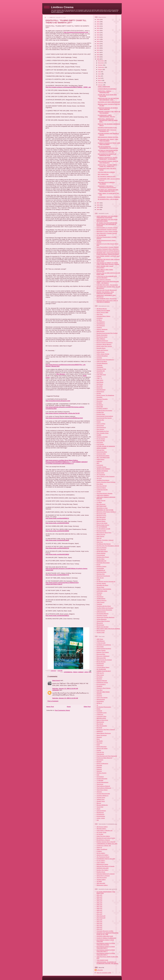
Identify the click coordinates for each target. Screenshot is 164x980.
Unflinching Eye (101, 612)
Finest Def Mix (101, 441)
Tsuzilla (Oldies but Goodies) (105, 608)
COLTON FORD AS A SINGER (106, 172)
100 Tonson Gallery (102, 827)
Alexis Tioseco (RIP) (102, 312)
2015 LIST (99, 922)
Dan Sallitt (100, 386)
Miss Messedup (101, 517)
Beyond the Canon (102, 337)
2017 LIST (99, 925)
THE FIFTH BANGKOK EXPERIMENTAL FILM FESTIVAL (108, 147)
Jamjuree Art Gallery (102, 855)
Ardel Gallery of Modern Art (104, 830)
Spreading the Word (102, 585)
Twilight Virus (101, 799)
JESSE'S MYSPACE (102, 471)
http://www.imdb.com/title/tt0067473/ (57, 575)
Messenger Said (101, 514)
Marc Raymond (101, 504)
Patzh (98, 745)
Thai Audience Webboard (104, 788)
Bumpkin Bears (101, 348)
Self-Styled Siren (101, 572)
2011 (98, 52)
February (101, 83)
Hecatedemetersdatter (103, 456)
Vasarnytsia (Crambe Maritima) (105, 617)
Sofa (98, 775)
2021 (98, 30)
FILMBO (99, 435)
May (99, 76)
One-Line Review (101, 548)
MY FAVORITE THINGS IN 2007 (107, 177)
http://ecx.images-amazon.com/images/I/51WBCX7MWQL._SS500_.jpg (68, 87)
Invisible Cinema (101, 467)
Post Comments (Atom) (62, 710)
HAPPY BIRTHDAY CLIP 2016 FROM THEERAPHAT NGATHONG (107, 217)
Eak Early (99, 679)
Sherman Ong (101, 574)
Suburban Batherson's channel (106, 874)
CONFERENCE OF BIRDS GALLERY (107, 844)
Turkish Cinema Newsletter (104, 610)
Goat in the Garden (102, 697)
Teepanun (99, 593)
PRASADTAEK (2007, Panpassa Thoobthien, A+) (107, 131)
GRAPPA (99, 694)
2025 (98, 22)
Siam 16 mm (100, 578)
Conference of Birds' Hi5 (104, 846)
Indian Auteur (100, 459)
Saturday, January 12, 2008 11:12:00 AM (65, 698)
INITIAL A (99, 703)
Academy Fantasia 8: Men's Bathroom (108, 249)
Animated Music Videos (103, 316)
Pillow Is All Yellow (102, 748)
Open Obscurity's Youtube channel (107, 233)
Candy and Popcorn (102, 350)
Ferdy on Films (101, 424)
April (100, 78)
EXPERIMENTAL (68, 672)
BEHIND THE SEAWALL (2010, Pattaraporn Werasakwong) (105, 293)
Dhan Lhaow (100, 675)
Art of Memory (101, 322)
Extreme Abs (100, 420)
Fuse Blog (100, 690)
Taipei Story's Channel (103, 876)
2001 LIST (99, 895)
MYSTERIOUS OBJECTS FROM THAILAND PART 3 (106, 951)
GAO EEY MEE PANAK (103, 692)
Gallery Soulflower (102, 849)
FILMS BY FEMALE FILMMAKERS (106, 938)
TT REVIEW (100, 780)
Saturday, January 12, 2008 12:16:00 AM (65, 689)
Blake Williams (101, 339)
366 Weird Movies (102, 309)
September (101, 67)
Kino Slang (100, 484)
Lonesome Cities (101, 716)
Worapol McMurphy (102, 805)
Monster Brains (101, 521)
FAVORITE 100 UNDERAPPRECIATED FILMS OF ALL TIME (107, 934)
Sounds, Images (101, 583)
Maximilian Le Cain (102, 508)
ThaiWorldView (101, 599)
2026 (98, 19)
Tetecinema (100, 784)
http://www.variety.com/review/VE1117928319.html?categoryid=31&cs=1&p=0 (62, 583)
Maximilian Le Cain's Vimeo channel (107, 231)
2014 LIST (99, 920)
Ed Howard (100, 405)
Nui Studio (100, 741)
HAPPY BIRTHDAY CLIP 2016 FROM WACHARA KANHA (107, 220)
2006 (98, 205)
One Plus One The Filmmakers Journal (108, 546)
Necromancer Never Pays (104, 533)
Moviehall (99, 728)
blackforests (100, 812)
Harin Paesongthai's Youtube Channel (108, 247)
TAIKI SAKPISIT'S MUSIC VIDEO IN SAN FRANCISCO (108, 162)
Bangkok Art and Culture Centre (106, 838)
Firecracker (100, 442)
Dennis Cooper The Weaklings (105, 395)
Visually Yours (101, 801)
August (100, 69)
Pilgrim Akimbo (101, 553)
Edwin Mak (100, 407)
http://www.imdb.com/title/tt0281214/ (57, 548)
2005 (98, 207)
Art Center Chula (101, 832)
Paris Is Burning (101, 549)
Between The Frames (103, 652)
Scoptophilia (100, 568)
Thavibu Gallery (101, 879)
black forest (56, 680)
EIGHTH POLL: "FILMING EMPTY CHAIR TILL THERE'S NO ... (107, 166)
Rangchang (100, 760)
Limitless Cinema (62, 7)
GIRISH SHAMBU (102, 448)
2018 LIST (99, 927)
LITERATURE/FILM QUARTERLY (107, 89)
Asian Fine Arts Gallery (103, 836)
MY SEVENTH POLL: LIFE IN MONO (108, 199)
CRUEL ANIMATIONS (104, 87)
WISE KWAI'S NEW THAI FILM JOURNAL (108, 629)
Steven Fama (100, 587)
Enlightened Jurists (102, 682)
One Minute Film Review (104, 544)
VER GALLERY (101, 883)
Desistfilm (99, 397)
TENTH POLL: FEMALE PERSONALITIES (105, 92)
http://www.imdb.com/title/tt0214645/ (57, 540)
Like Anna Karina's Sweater (104, 493)
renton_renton (101, 818)
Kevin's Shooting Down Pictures (106, 482)
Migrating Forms (101, 516)
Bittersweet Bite (101, 658)
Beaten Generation (102, 335)
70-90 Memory (101, 641)
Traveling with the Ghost (104, 606)
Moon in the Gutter (102, 523)
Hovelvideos (100, 701)
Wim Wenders (61, 374)
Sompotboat (100, 777)
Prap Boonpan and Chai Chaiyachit (107, 756)
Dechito (99, 393)
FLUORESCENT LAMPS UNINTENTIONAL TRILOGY (106, 116)
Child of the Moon (102, 361)
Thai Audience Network (103, 786)
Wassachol (100, 623)
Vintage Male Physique (103, 621)
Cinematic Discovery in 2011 (105, 931)
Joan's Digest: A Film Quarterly (106, 476)
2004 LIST (99, 901)
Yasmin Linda (100, 632)
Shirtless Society (101, 773)
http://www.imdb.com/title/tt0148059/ (57, 531)
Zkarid (98, 809)
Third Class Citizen (102, 790)
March (100, 80)
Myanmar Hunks (101, 531)
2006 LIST (99, 905)
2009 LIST (99, 910)
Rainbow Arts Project (103, 557)
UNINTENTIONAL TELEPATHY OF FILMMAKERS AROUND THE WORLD (107, 963)
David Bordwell (101, 390)
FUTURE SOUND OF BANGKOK (106, 446)
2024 (98, 24)
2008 (98, 59)
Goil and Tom (100, 450)
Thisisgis (99, 792)
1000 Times (100, 639)
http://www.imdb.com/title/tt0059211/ (57, 518)
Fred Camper (100, 444)
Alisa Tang (100, 314)
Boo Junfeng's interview (104, 280)
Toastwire (99, 604)
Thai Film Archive (102, 878)
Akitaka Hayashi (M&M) (103, 311)
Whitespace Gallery (102, 885)
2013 (98, 48)
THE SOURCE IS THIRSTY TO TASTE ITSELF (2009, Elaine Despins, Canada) (108, 263)
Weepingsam (100, 625)
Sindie (98, 580)
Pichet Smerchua (102, 747)
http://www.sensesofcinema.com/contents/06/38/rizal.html (64, 418)
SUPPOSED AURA (102, 591)
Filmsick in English (102, 437)
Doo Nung (99, 677)
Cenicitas (99, 358)
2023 (98, 26)
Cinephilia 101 (101, 371)
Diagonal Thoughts (102, 399)
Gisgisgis (99, 696)
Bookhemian (100, 664)
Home (69, 707)
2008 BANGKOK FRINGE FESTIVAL (108, 137)
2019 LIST (99, 929)
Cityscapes (100, 373)
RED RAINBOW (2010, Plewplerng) (107, 299)
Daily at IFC (100, 380)
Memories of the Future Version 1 (106, 512)
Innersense (100, 465)
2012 (98, 50)
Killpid (98, 709)
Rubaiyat (99, 769)
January (101, 85)
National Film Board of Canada (105, 866)
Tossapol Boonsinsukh (103, 794)
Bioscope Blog (101, 654)
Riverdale (99, 765)
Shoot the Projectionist (103, 576)
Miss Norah (100, 724)
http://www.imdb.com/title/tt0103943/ (57, 523)
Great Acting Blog (102, 452)
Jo (97, 705)
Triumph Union (101, 797)
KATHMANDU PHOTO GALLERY (106, 859)
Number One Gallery (102, 870)
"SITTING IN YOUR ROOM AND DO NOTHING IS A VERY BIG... (108, 151)
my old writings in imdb (103, 529)
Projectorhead (101, 555)
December (101, 61)
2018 (98, 37)
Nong (98, 739)
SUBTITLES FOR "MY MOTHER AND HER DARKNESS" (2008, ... (108, 99)
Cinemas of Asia (101, 369)
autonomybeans (101, 811)
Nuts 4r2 (99, 538)
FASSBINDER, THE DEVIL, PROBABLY (109, 197)
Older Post (87, 707)
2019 (98, 35)
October (101, 65)
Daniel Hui (100, 388)
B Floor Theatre (101, 650)
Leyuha (99, 491)
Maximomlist (100, 722)
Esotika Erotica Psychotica (104, 410)
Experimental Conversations (105, 416)
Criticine (99, 376)
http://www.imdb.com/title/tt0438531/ (57, 616)
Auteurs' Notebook (102, 329)
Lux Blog (99, 502)
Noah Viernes (100, 536)
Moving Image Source (103, 525)
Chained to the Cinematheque (105, 360)
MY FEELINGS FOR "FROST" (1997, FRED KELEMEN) (108, 140)
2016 (98, 41)
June (100, 74)
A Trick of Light (101, 643)
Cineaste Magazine (102, 363)
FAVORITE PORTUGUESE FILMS (107, 128)
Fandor (99, 422)
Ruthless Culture (101, 566)
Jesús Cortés (100, 473)
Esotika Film (100, 412)
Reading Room (101, 872)
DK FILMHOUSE (101, 669)
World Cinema (101, 630)
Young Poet (100, 807)
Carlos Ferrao (101, 352)
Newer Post (50, 707)
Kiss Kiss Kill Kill (102, 486)
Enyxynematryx (101, 684)
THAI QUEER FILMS (102, 960)
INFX (98, 463)
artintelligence (101, 324)
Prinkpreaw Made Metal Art (104, 758)
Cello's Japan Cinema (103, 354)
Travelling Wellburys (102, 796)
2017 (98, 39)
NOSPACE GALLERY (103, 868)
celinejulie (56, 690)
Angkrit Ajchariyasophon (104, 648)
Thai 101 (99, 595)
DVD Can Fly (100, 673)
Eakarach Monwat (102, 681)
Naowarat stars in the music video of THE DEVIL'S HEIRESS (107, 301)
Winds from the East (102, 627)
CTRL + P (99, 378)
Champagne (100, 665)
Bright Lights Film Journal (104, 346)
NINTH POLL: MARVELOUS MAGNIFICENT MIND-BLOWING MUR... (108, 120)
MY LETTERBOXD (102, 527)
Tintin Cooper (101, 602)
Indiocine (99, 461)
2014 (98, 46)
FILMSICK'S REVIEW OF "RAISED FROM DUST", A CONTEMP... (108, 158)
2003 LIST (99, 899)
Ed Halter (99, 403)
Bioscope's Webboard (103, 656)
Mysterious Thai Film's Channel (106, 729)
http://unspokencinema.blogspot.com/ (76, 32)
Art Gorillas (100, 834)
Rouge (98, 565)
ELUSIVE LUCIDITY (102, 408)
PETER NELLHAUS (102, 551)
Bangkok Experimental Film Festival (107, 333)
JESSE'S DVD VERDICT (103, 469)
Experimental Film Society (104, 418)
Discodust (100, 401)
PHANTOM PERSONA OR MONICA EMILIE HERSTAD (108, 109)
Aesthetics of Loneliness (104, 645)
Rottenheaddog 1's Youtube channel (107, 228)
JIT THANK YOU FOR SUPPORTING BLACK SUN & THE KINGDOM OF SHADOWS (107, 224)
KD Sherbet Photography (104, 707)
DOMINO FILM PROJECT (104, 671)
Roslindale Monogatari (103, 563)
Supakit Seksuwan (102, 779)
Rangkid (99, 762)
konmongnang (101, 816)
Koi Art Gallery (101, 861)
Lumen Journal (101, 500)
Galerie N (99, 847)
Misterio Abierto (101, 519)
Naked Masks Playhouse (104, 733)
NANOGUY (100, 731)
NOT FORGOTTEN (103, 174)
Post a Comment (53, 701)
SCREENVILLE (101, 570)
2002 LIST (99, 897)
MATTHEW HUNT (102, 506)
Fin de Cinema (101, 439)
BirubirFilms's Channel (103, 840)
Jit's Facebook (101, 475)
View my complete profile (104, 973)
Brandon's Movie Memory (104, 344)
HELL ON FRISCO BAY (103, 457)
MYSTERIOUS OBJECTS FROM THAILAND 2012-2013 (106, 944)
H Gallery (99, 851)
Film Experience (101, 427)
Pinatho (99, 750)
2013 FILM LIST (101, 918)
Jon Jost (99, 478)
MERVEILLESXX (101, 718)
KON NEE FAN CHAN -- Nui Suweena (107, 285)
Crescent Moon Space (103, 667)
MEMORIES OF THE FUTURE (105, 510)
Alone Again (100, 647)
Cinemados (100, 367)
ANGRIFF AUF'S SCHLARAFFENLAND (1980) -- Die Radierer (108, 282)
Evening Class (101, 414)
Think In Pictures (101, 600)
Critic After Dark (101, 375)
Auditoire (99, 327)
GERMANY (81, 672)
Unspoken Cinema (102, 615)
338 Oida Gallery (101, 829)
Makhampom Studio (102, 864)
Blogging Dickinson (102, 341)
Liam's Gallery (101, 862)
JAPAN (86, 672)
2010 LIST (99, 912)
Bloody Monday (101, 662)
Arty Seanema (101, 326)
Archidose (100, 318)
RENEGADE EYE (101, 561)
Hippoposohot (101, 699)
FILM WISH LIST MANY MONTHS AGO (109, 102)
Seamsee (99, 771)
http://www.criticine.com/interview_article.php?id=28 (63, 413)
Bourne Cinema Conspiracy (105, 343)
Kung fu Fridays (101, 488)
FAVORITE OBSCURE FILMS (105, 936)
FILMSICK (99, 686)
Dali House (100, 384)
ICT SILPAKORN (101, 235)
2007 (98, 203)
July (100, 72)
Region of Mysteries (102, 763)
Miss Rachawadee (102, 726)
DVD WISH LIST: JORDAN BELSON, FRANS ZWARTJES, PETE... (108, 190)
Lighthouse (100, 714)
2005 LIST (99, 903)
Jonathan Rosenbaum (103, 480)
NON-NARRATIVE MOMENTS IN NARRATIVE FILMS (107, 155)
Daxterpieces (100, 392)
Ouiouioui (99, 743)
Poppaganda (100, 754)
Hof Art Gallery (101, 853)
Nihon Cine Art (101, 534)
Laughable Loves (102, 713)
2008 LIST (99, 908)
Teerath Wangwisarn (102, 782)
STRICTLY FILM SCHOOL (104, 589)
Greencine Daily (101, 454)
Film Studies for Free (103, 431)
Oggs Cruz (100, 542)
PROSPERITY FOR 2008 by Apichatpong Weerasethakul (107, 187)
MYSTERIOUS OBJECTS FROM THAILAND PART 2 (106, 947)
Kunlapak (99, 711)
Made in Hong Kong (102, 720)
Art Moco (99, 320)
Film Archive (100, 426)
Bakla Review (100, 331)
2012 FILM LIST (101, 916)
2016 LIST (99, 923)
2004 (98, 209)
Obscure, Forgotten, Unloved (105, 540)
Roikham (99, 767)
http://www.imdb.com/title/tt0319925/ (57, 554)
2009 (98, 57)
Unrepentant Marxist (102, 614)
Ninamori (99, 737)
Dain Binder (100, 382)
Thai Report (100, 597)
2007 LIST (99, 906)
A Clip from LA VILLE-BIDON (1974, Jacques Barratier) (107, 277)
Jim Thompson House (103, 857)
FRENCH (75, 672)
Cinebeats (99, 365)
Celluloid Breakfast (102, 356)
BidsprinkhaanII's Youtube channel (107, 230)
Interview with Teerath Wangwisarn (107, 290)
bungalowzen (100, 814)
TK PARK (99, 881)
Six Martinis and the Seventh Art (106, 581)
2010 (98, 55)
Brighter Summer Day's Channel (106, 842)
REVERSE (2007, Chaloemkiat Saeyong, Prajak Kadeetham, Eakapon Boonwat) (108, 253)
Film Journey (100, 429)
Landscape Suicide (102, 490)
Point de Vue (100, 752)
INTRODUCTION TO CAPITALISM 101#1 (108, 251)
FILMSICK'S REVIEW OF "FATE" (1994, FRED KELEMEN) (109, 144)
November (101, 63)
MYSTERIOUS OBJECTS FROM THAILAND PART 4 (106, 954)
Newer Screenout (102, 735)
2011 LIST (99, 914)
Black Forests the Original (104, 660)
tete (98, 820)
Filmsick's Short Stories (103, 688)
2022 (98, 28)
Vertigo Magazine (102, 619)
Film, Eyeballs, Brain (102, 433)
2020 (98, 33)
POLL (90, 672)
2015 (98, 44)
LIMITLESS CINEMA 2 (103, 495)
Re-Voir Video (101, 559)
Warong (99, 803)
